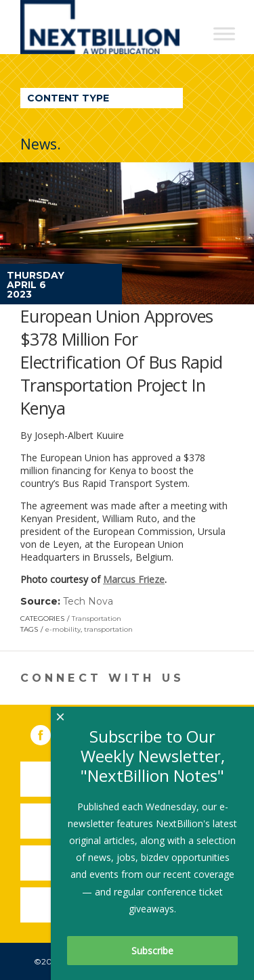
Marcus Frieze (134, 579)
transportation (108, 629)
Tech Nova (88, 601)
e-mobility (63, 629)
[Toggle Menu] (224, 33)
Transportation (97, 619)
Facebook (50, 732)
